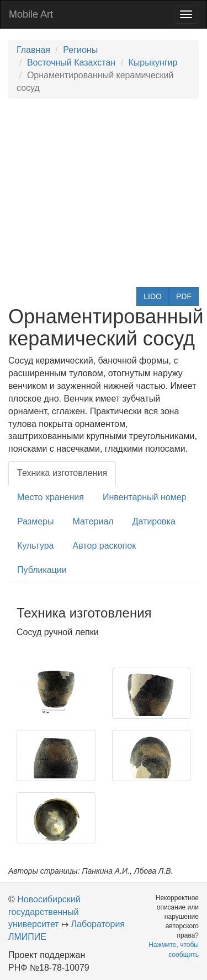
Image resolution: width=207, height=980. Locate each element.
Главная (33, 50)
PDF (184, 296)
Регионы (80, 50)
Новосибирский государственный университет (44, 912)
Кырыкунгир (153, 63)
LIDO (153, 296)
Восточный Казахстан (71, 63)
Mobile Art (31, 14)
